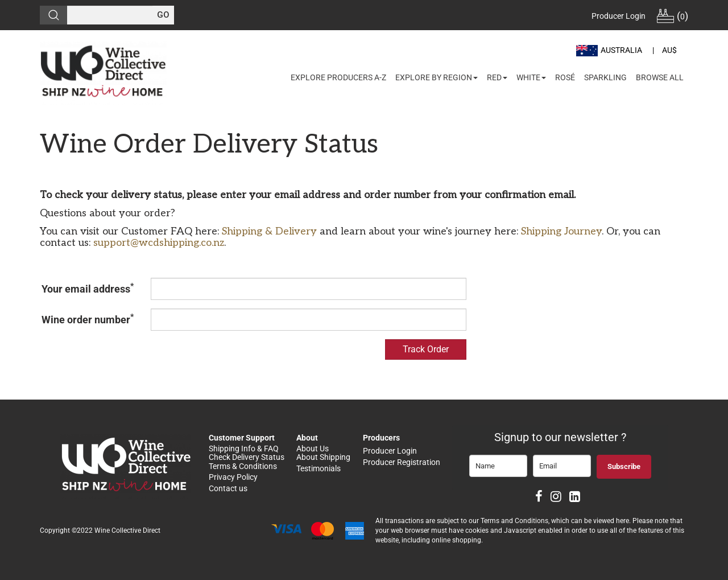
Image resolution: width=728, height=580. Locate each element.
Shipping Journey (561, 231)
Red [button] (497, 77)
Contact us (229, 488)
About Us (313, 449)
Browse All (660, 77)
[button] (611, 50)
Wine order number (88, 319)
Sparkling (605, 77)
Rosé (565, 77)
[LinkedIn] (575, 498)
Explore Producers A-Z (338, 77)
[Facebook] (539, 498)
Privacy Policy (233, 477)
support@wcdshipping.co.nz (159, 243)
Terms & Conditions (243, 466)
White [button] (531, 77)
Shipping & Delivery (269, 231)
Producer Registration (402, 462)
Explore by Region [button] (437, 77)
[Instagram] (556, 498)
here (622, 521)
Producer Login (619, 16)
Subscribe (624, 466)
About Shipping (323, 457)
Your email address (88, 288)
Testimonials (318, 468)
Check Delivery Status (247, 457)
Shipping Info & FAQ (244, 449)
